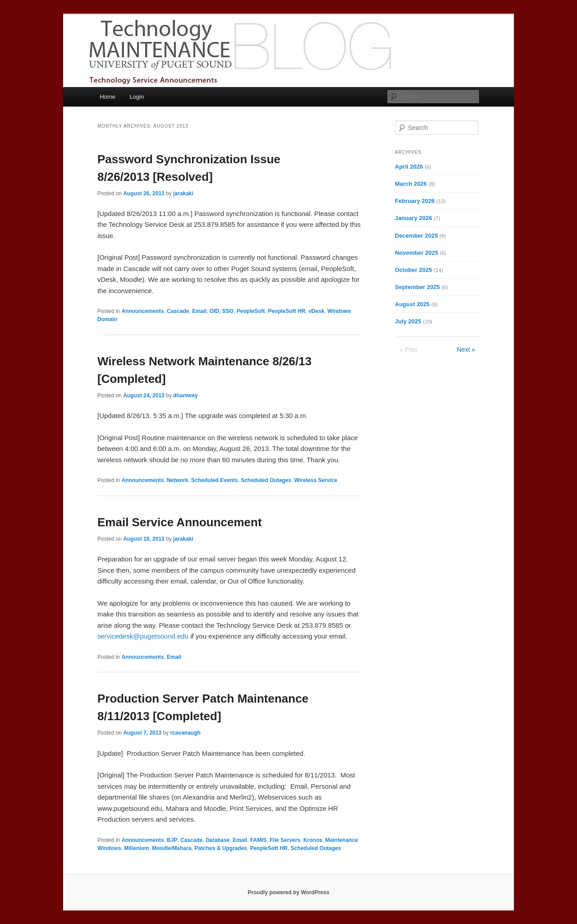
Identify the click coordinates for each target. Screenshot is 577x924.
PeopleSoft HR (286, 311)
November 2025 (417, 253)
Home (108, 97)
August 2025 (412, 304)
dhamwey (185, 395)
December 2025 (416, 236)
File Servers (285, 840)
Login (137, 97)
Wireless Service (316, 480)
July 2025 (408, 321)
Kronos (313, 840)
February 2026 (415, 201)
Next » (466, 349)
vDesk (316, 311)
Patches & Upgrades (221, 848)
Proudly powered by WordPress (288, 892)
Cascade (178, 311)
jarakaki (183, 193)
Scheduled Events (214, 480)
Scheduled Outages (266, 480)
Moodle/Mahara (172, 848)
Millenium (136, 848)
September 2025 (417, 287)
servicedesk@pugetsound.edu (143, 636)
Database (218, 840)
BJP (172, 840)
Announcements (142, 311)
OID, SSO (222, 311)
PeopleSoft (251, 311)
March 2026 (411, 184)
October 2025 (413, 270)
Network (177, 480)
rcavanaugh (185, 733)
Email (199, 311)
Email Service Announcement (180, 522)
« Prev (408, 349)
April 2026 (409, 167)
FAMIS (259, 840)
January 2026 (413, 218)
